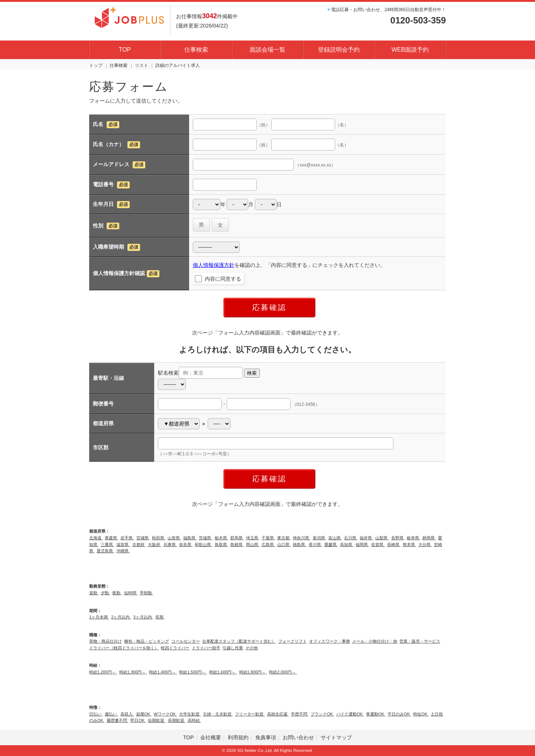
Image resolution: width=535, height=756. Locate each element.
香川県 (315, 545)
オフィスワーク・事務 (330, 641)
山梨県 (382, 538)
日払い (96, 714)
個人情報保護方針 (214, 265)
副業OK (144, 714)
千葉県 (268, 538)
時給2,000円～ (283, 672)
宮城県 (143, 538)
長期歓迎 (177, 720)
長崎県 (394, 545)
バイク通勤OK (350, 714)
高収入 (127, 714)
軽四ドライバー (175, 648)
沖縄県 (123, 551)
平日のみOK (399, 714)
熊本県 (409, 545)
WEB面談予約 (410, 50)
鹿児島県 (105, 551)
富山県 (335, 538)
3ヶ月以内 (143, 617)
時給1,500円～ (193, 672)
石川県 (351, 538)
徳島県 (299, 545)
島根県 (237, 545)
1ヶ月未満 (99, 617)
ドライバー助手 (206, 648)
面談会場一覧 (267, 50)
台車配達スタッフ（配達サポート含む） (239, 641)
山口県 (284, 545)
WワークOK (165, 714)
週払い (111, 714)
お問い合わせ (298, 737)
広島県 (268, 545)
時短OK (421, 714)
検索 (252, 373)
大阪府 (155, 545)
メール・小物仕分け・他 (375, 641)
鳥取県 (221, 545)
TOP (125, 50)
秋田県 (159, 538)
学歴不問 (300, 714)
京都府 (139, 545)
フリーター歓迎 (250, 714)
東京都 (284, 538)
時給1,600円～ (223, 672)
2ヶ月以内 (121, 617)
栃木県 (221, 538)
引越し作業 (233, 648)
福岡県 (362, 545)
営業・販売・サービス (420, 641)
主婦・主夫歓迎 (218, 714)
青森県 (111, 538)
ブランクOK (322, 714)
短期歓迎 (157, 720)
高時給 (194, 720)
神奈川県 (301, 538)
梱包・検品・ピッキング (147, 641)
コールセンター (186, 641)
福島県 (190, 538)
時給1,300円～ (133, 672)
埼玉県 (253, 538)
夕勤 (105, 593)
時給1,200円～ (103, 672)
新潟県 (320, 538)
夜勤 (117, 593)
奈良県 (186, 545)
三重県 (107, 545)
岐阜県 (414, 538)
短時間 (131, 593)
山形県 (174, 538)
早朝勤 (146, 593)
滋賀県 (123, 545)
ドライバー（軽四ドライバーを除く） (124, 648)
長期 (160, 617)
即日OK (138, 720)
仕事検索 (196, 50)
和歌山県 (203, 545)
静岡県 (429, 538)
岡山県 (253, 545)
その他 (252, 648)
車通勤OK (376, 714)
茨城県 (205, 538)
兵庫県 (170, 545)
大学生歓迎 (190, 714)
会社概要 (211, 737)
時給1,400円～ (163, 672)
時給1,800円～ (253, 672)
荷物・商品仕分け (106, 641)
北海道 (96, 538)
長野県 (398, 538)
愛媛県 (331, 545)
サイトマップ (336, 737)
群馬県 (237, 538)
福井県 (366, 538)
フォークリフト (293, 641)
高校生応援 (278, 714)
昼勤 (94, 593)
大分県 (425, 545)
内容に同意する (223, 279)
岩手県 (127, 538)
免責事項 (266, 737)
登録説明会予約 (339, 50)
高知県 (347, 545)
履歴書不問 (117, 720)
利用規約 (238, 737)
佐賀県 (378, 545)
